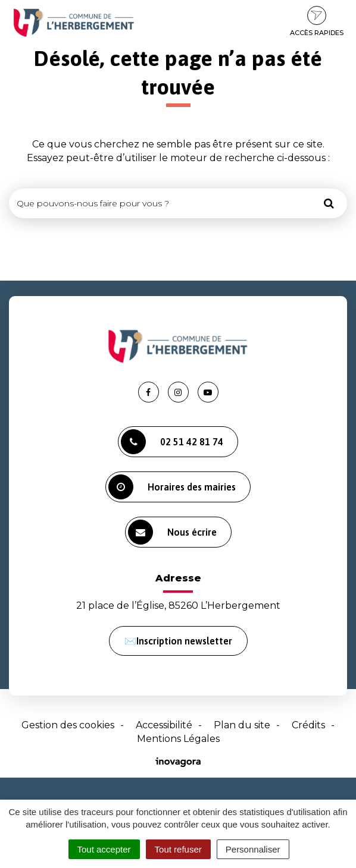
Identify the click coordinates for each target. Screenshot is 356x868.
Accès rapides (317, 21)
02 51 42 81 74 (172, 442)
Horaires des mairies (172, 487)
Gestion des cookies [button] (68, 725)
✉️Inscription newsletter (178, 641)
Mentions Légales (178, 739)
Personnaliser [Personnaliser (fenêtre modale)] (253, 849)
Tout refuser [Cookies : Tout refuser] (178, 849)
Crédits (308, 725)
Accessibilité (164, 725)
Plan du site (242, 725)
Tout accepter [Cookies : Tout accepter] (104, 849)
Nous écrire (172, 532)
